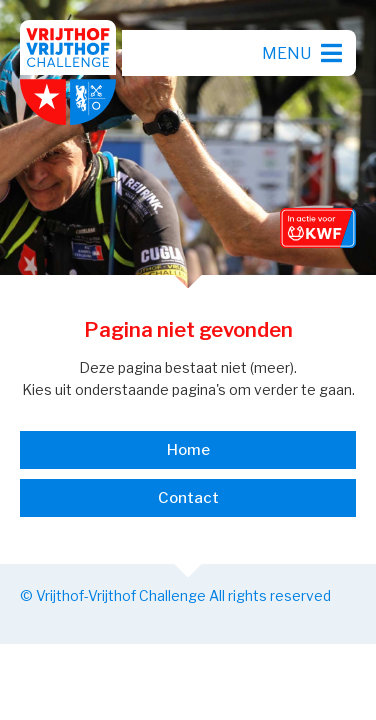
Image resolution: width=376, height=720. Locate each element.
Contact (188, 498)
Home (188, 450)
